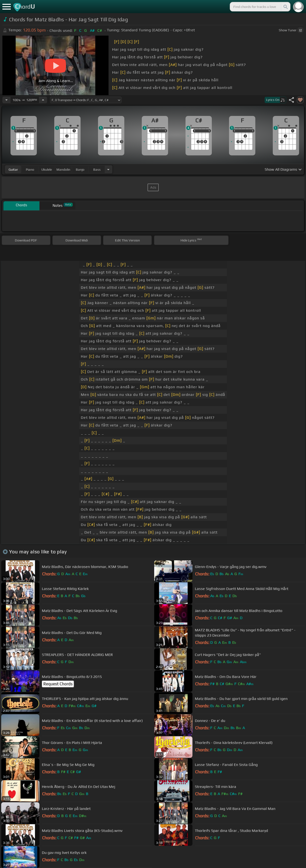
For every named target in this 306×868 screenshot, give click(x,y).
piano (30, 169)
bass (97, 169)
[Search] (285, 7)
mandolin (63, 169)
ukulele (47, 169)
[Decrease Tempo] (6, 100)
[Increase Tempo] (43, 100)
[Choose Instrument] (108, 169)
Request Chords (58, 684)
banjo (80, 169)
